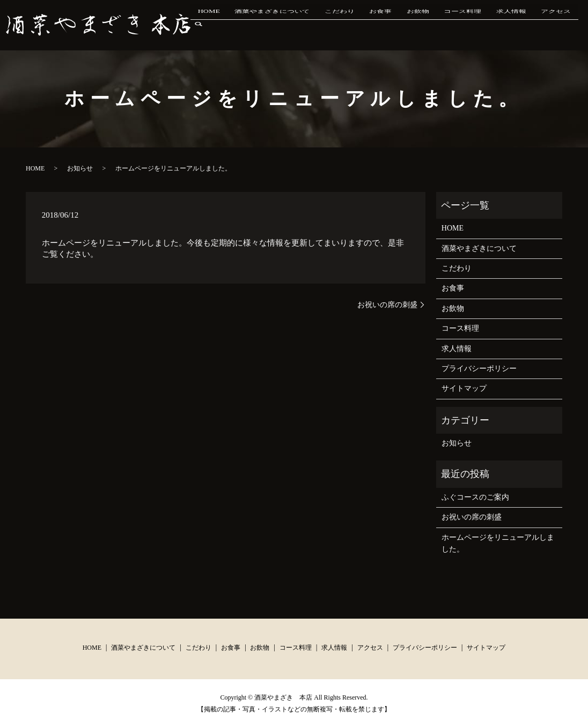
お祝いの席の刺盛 (387, 305)
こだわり (367, 25)
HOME (251, 25)
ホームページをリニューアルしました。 (498, 543)
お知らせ (80, 168)
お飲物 (431, 25)
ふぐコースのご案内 (475, 497)
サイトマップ (464, 388)
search (580, 25)
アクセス (547, 25)
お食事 (401, 25)
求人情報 (510, 25)
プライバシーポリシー (479, 369)
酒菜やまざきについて (307, 25)
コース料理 (468, 25)
